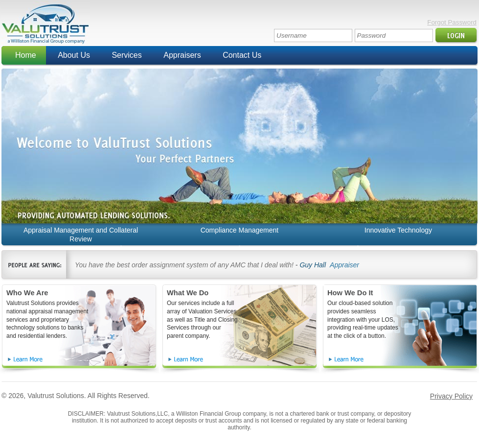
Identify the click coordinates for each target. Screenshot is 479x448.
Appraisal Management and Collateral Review (81, 235)
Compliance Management (240, 230)
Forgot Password (452, 22)
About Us (74, 55)
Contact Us (242, 55)
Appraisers (182, 55)
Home (26, 55)
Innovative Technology (398, 230)
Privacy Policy (451, 396)
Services (126, 55)
